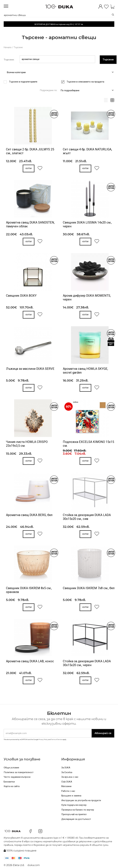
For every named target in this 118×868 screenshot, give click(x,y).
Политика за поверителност (19, 772)
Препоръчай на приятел (74, 814)
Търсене (18, 47)
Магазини (66, 786)
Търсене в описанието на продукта (86, 82)
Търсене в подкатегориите (24, 82)
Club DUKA (67, 782)
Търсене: (9, 60)
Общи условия (11, 768)
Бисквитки (9, 782)
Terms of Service (57, 739)
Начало (8, 47)
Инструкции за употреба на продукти (81, 800)
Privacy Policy (43, 739)
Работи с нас (68, 791)
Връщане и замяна (71, 796)
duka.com (34, 865)
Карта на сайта (12, 786)
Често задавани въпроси (17, 777)
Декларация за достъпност (76, 819)
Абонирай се (103, 733)
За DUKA (66, 768)
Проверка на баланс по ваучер (78, 810)
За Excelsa (67, 772)
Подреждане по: (49, 90)
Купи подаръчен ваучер (74, 805)
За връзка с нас (70, 777)
